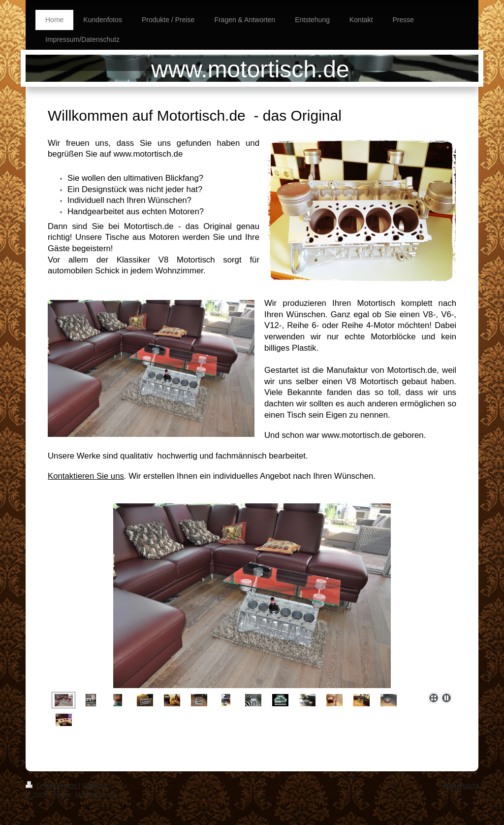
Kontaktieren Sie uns (86, 476)
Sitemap (95, 786)
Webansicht (460, 786)
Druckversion (52, 786)
